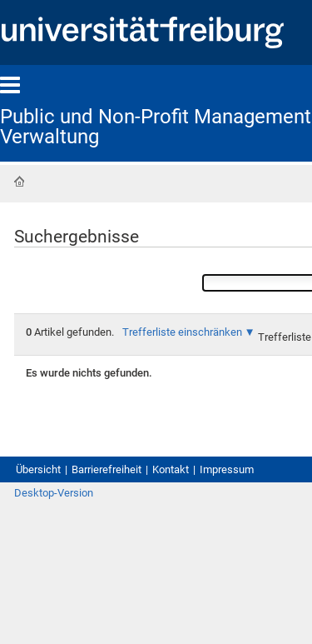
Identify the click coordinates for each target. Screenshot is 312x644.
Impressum (227, 469)
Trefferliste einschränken (182, 332)
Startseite (19, 182)
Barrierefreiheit (106, 469)
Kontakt (171, 469)
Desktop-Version (54, 493)
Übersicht (38, 469)
